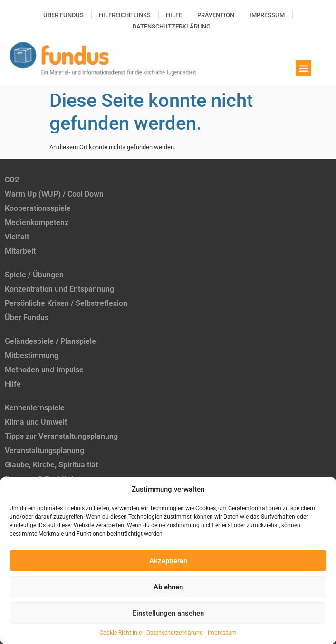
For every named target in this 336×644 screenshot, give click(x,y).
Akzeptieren (168, 561)
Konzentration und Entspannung (59, 289)
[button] (303, 68)
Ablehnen (168, 587)
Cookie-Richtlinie (120, 633)
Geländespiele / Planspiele (50, 341)
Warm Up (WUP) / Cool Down (54, 194)
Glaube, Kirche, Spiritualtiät (51, 465)
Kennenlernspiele (35, 408)
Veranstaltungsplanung (44, 450)
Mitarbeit (20, 251)
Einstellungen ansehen (168, 613)
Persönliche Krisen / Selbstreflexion (66, 303)
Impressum (222, 633)
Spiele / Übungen (34, 275)
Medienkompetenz (37, 223)
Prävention (216, 15)
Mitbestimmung (32, 355)
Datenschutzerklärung (175, 633)
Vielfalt (17, 237)
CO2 (12, 180)
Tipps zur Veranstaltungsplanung (61, 436)
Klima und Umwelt (36, 422)
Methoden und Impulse (44, 370)
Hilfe (174, 15)
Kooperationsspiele (38, 208)
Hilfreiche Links (125, 15)
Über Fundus (63, 15)
